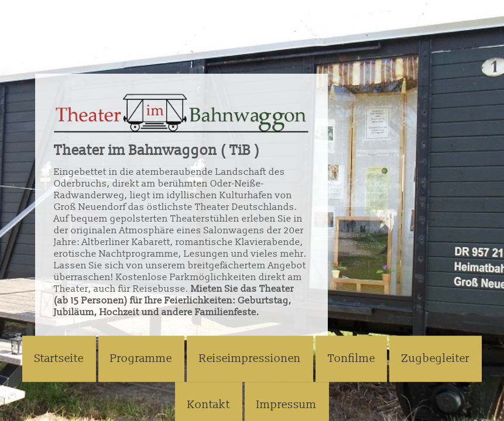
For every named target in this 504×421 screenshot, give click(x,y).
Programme (141, 359)
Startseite (59, 359)
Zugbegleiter (436, 359)
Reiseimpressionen (250, 359)
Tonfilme (352, 359)
